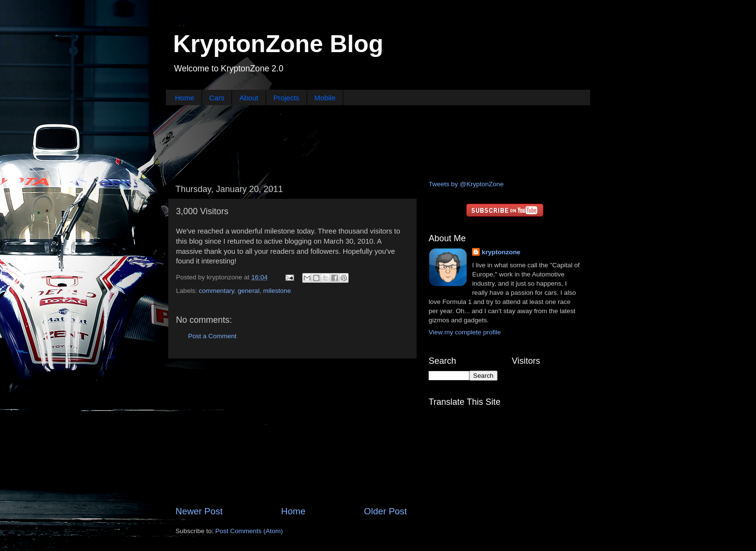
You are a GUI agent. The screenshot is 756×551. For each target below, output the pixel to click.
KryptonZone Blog (278, 44)
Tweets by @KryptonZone (466, 184)
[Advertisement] (378, 141)
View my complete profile (465, 332)
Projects (286, 98)
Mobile (325, 98)
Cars (217, 98)
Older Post (385, 511)
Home (185, 98)
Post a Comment (212, 336)
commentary (216, 291)
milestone (277, 291)
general (249, 291)
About (249, 98)
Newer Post (199, 511)
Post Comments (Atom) (249, 531)
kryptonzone (501, 252)
